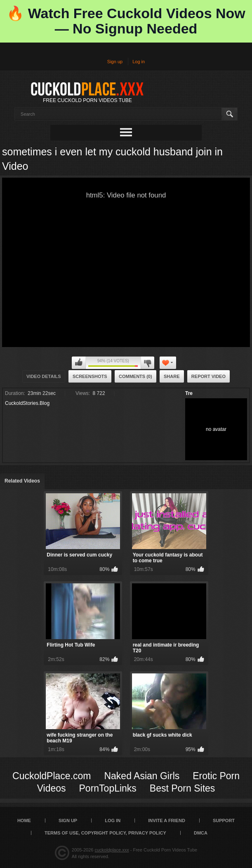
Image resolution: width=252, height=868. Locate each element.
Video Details (44, 376)
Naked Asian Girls (142, 776)
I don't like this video (147, 363)
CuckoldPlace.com (52, 776)
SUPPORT (224, 820)
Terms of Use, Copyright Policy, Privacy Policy (105, 833)
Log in (139, 62)
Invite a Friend (167, 820)
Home (24, 820)
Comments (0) (135, 376)
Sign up (115, 62)
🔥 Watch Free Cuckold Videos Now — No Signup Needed (126, 21)
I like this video (79, 363)
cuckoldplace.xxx (112, 850)
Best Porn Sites (183, 788)
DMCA (201, 833)
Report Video (208, 376)
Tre (189, 393)
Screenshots (90, 376)
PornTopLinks (108, 788)
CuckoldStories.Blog (27, 403)
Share (172, 376)
